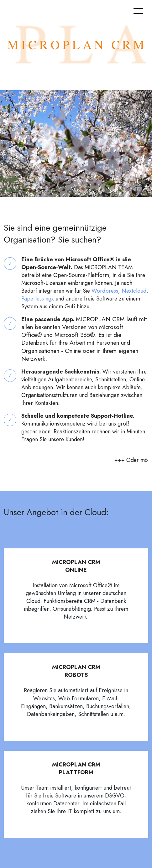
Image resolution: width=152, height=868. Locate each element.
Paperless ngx (38, 299)
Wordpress (105, 291)
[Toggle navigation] (138, 11)
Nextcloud (134, 291)
